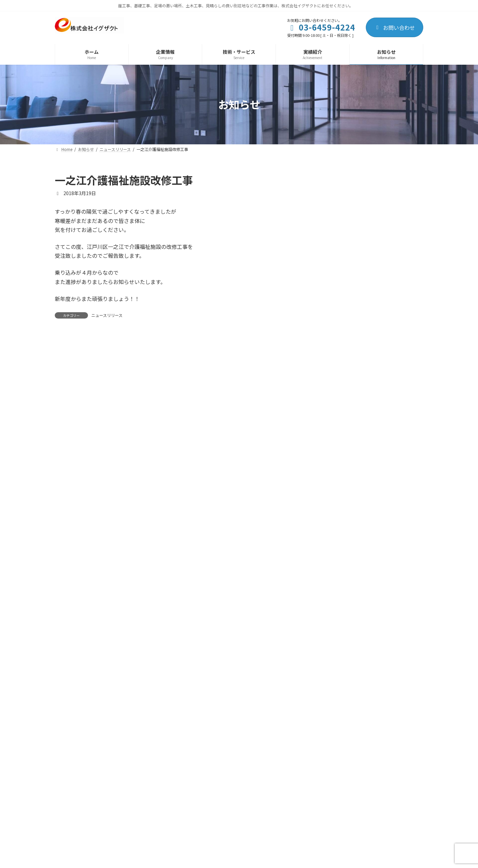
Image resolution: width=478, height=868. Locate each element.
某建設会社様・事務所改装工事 (386, 366)
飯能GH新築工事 (370, 403)
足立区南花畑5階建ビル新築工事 (387, 291)
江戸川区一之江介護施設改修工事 (388, 328)
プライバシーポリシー (86, 838)
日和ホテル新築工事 (374, 216)
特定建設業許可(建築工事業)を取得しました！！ (387, 257)
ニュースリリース (107, 315)
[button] (355, 755)
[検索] (415, 180)
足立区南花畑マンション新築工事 (388, 553)
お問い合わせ (395, 28)
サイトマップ (138, 838)
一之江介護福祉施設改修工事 (383, 441)
